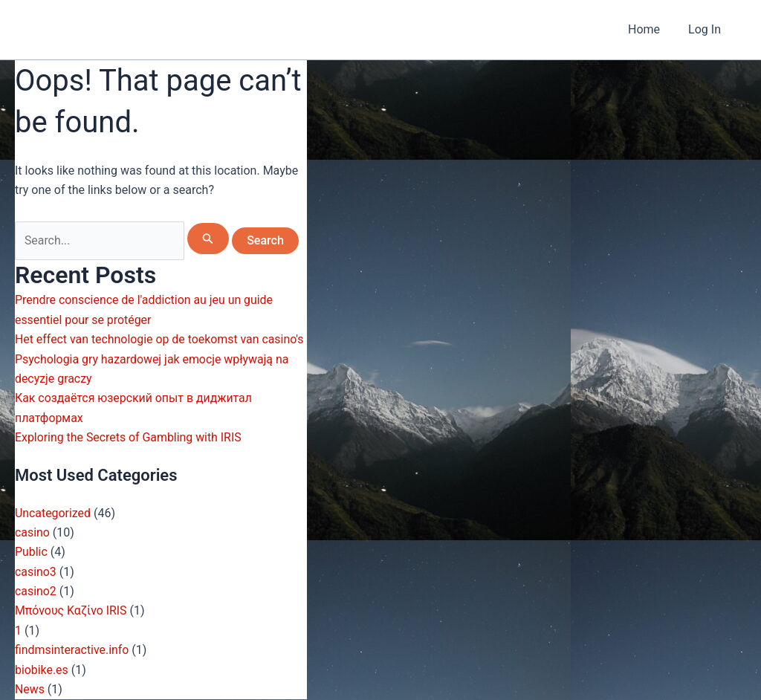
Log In (707, 29)
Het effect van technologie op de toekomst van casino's (161, 340)
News (30, 689)
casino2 (36, 591)
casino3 (36, 572)
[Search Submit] (209, 239)
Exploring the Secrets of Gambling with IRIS (129, 438)
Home (651, 29)
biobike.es (42, 670)
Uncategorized (53, 513)
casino (32, 532)
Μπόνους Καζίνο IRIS (71, 611)
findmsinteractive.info (72, 651)
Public (31, 552)
